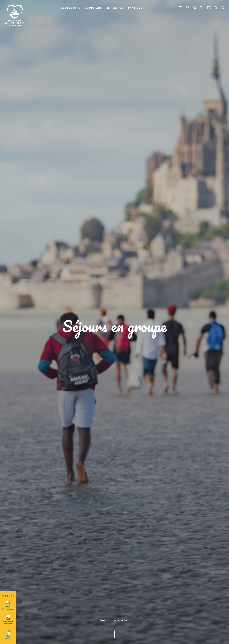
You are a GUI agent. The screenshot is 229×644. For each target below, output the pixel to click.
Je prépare (94, 8)
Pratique (135, 8)
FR (188, 7)
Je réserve (115, 8)
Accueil (103, 620)
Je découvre (71, 8)
